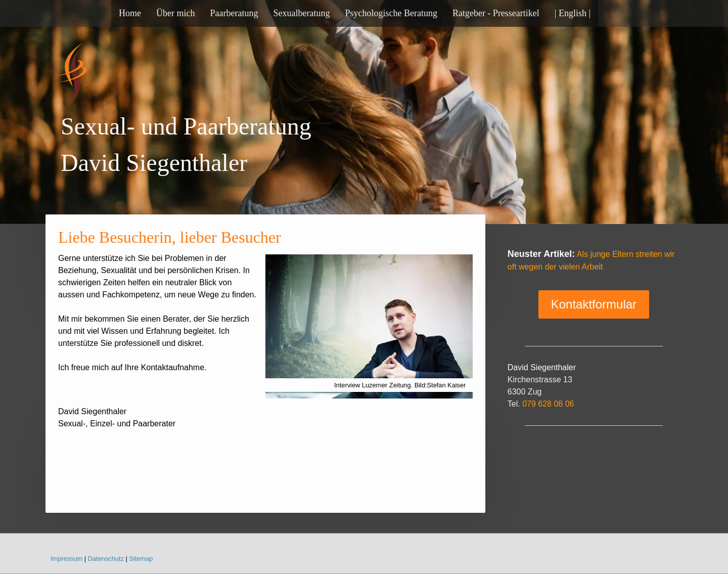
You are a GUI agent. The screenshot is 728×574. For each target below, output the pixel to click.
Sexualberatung (301, 13)
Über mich (175, 13)
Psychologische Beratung (391, 13)
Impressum (66, 559)
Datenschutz (106, 559)
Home (130, 13)
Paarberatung (234, 13)
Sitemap (141, 559)
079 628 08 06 (548, 404)
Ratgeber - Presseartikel (496, 13)
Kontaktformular (594, 304)
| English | (573, 13)
